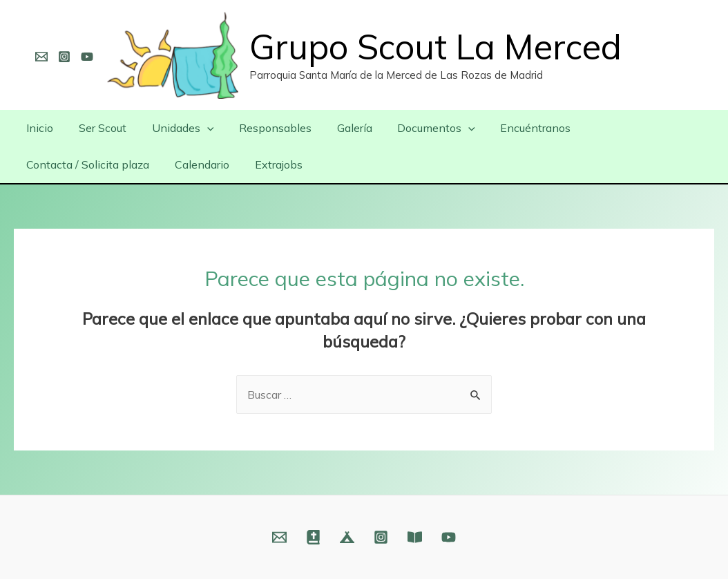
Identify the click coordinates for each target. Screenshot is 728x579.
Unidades (175, 128)
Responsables (264, 128)
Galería (340, 128)
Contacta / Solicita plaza (633, 128)
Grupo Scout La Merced (435, 47)
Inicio (38, 128)
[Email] (41, 57)
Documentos (419, 128)
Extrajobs (125, 164)
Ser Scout (98, 128)
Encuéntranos (515, 128)
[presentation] (199, 128)
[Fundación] (415, 537)
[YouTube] (87, 57)
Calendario (52, 164)
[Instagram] (64, 57)
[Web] (313, 537)
